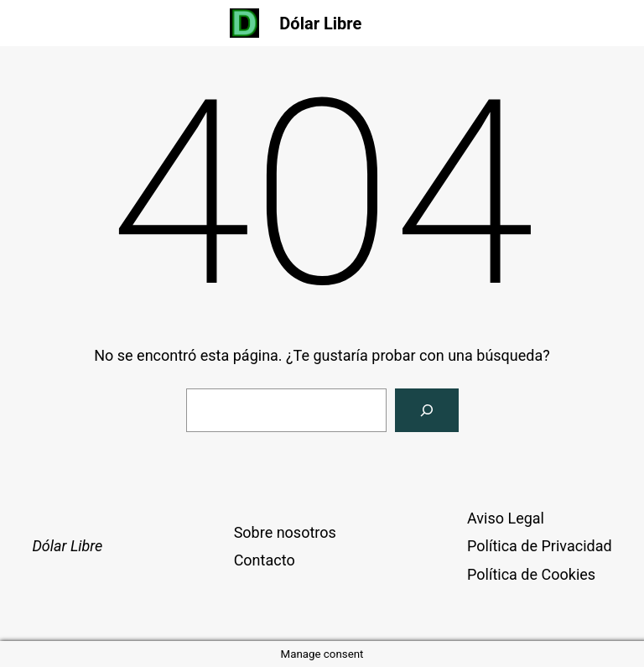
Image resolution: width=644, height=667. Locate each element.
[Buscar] (427, 410)
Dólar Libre (320, 23)
